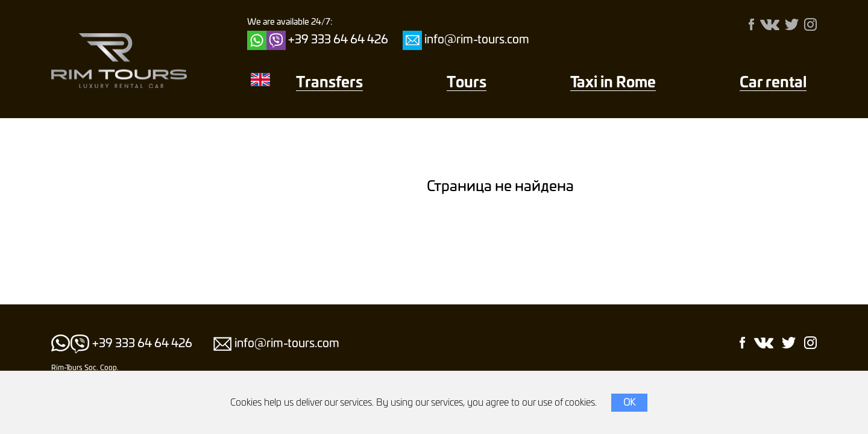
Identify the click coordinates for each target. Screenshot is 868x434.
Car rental (773, 83)
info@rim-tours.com (477, 40)
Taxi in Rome (613, 83)
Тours (467, 83)
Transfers (329, 83)
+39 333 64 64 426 (338, 40)
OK (629, 403)
